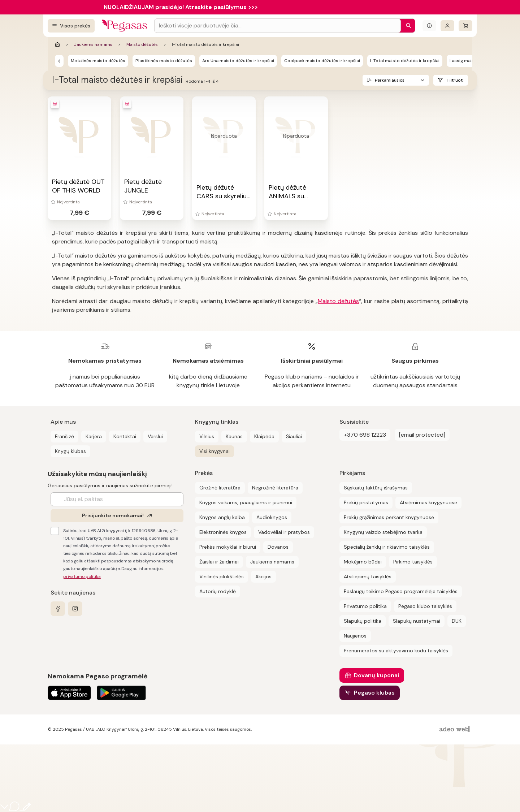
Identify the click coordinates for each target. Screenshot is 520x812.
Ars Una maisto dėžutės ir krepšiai (238, 61)
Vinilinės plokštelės (222, 576)
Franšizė (64, 436)
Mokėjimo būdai (363, 562)
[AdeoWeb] (455, 729)
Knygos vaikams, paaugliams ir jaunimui (246, 502)
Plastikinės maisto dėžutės (164, 61)
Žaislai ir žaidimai (219, 562)
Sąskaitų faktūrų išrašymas (376, 488)
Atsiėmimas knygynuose (428, 502)
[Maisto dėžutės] (59, 61)
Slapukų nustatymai (417, 621)
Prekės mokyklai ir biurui (228, 547)
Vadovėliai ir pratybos (284, 532)
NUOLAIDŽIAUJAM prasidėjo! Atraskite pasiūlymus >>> (181, 7)
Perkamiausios (390, 80)
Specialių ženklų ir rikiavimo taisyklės (387, 547)
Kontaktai (125, 436)
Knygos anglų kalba (222, 517)
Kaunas (234, 436)
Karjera (94, 436)
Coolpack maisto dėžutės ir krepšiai (322, 61)
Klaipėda (264, 436)
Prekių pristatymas (366, 502)
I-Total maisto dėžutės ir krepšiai (405, 61)
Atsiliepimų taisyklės (368, 576)
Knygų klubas (70, 451)
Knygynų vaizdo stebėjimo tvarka (383, 532)
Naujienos (355, 636)
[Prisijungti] (447, 26)
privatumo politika (82, 576)
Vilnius (207, 436)
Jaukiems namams (93, 44)
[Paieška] (407, 26)
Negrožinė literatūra (275, 488)
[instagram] (75, 609)
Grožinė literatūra (220, 488)
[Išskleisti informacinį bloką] (429, 26)
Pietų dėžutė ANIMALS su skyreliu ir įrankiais (296, 196)
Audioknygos (272, 517)
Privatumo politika (365, 606)
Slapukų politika (363, 621)
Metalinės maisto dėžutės (98, 61)
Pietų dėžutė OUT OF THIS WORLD (78, 186)
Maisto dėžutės (142, 44)
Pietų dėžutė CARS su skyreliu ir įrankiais (222, 196)
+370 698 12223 (365, 435)
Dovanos (278, 547)
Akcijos (263, 576)
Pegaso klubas (374, 693)
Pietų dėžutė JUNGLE (143, 186)
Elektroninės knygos (223, 532)
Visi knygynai (214, 451)
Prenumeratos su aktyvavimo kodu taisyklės (396, 651)
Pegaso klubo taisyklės (425, 606)
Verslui (155, 436)
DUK (457, 621)
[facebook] (58, 609)
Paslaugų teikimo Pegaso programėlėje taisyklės (401, 591)
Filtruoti (456, 80)
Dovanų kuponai (376, 675)
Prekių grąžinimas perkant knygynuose (389, 517)
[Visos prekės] (71, 26)
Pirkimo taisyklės (413, 562)
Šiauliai (294, 436)
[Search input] (278, 26)
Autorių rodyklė (218, 591)
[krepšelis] (465, 26)
